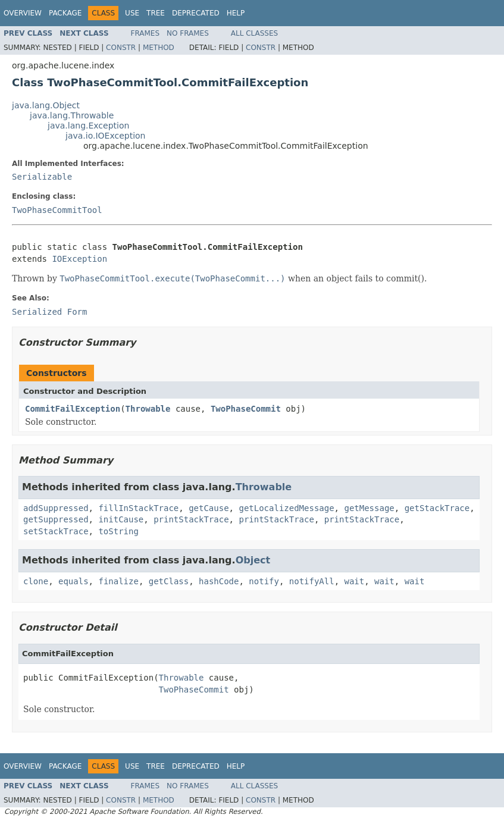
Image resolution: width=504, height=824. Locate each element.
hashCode (219, 581)
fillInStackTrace (138, 508)
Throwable (148, 409)
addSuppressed (56, 508)
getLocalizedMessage (286, 508)
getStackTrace (437, 508)
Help (236, 13)
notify (264, 581)
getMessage (369, 508)
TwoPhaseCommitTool (57, 210)
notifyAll (312, 581)
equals (73, 581)
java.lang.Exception (88, 126)
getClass (169, 581)
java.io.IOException (106, 136)
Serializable (42, 177)
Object (253, 560)
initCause (121, 519)
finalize (118, 581)
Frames (145, 33)
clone (36, 581)
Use (132, 13)
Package (65, 13)
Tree (156, 13)
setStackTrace (56, 531)
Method (159, 48)
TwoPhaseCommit (246, 409)
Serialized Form (49, 312)
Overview (23, 13)
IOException (79, 259)
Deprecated (196, 13)
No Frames (188, 33)
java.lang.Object (46, 105)
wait (355, 581)
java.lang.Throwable (72, 115)
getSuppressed (56, 519)
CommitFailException (73, 409)
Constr (121, 48)
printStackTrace (191, 519)
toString (118, 531)
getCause (209, 508)
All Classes (254, 33)
